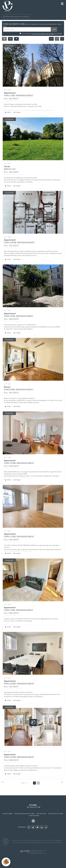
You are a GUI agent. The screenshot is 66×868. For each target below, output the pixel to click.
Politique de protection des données (24, 814)
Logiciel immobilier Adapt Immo (38, 850)
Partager (17, 112)
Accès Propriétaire (34, 816)
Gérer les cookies (41, 814)
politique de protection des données (43, 34)
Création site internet (36, 852)
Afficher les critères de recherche (16, 17)
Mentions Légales (8, 814)
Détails (8, 112)
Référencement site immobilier (38, 853)
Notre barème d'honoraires (56, 814)
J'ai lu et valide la (27, 34)
